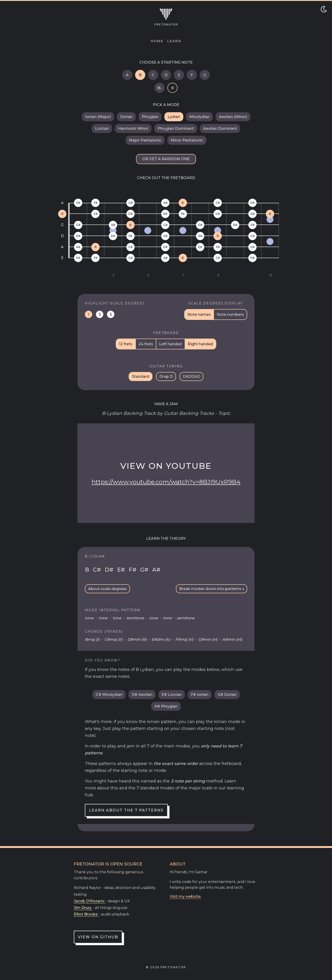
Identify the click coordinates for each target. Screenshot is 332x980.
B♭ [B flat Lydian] (160, 88)
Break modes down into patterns (212, 589)
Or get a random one (166, 159)
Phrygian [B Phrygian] (150, 117)
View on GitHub (98, 937)
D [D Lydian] (166, 75)
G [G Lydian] (205, 75)
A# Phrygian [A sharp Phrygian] (166, 706)
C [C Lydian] (153, 75)
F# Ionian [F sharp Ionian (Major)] (200, 695)
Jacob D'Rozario (90, 901)
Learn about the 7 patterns (126, 810)
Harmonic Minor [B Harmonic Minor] (133, 128)
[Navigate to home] (166, 17)
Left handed (170, 344)
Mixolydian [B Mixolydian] (199, 117)
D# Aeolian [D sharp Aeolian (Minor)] (142, 695)
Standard (141, 376)
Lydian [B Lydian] (174, 117)
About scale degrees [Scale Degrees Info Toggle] (107, 589)
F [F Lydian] (192, 75)
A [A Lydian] (127, 75)
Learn (174, 41)
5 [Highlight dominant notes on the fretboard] (111, 314)
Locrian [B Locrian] (102, 128)
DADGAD (191, 376)
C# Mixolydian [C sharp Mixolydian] (109, 695)
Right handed (200, 344)
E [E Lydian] (179, 75)
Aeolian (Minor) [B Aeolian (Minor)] (233, 117)
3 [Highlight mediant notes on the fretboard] (100, 314)
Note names (199, 314)
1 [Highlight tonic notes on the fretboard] (89, 314)
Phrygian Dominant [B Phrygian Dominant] (176, 128)
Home (157, 41)
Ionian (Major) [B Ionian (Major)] (98, 117)
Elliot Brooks (86, 914)
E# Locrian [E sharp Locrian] (172, 695)
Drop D (166, 376)
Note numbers (230, 314)
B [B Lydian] (140, 75)
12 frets (126, 344)
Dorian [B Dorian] (126, 117)
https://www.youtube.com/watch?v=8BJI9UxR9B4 (166, 482)
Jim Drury (83, 908)
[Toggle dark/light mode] (324, 9)
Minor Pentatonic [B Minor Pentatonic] (187, 140)
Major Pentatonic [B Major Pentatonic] (145, 140)
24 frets (146, 344)
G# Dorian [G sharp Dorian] (227, 695)
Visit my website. (185, 896)
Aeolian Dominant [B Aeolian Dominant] (220, 128)
